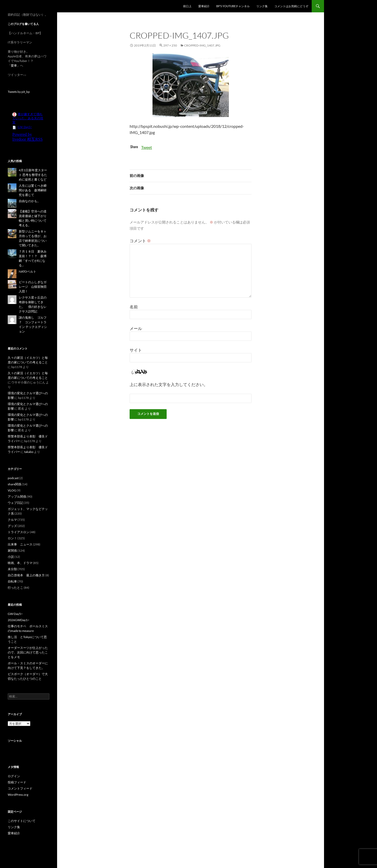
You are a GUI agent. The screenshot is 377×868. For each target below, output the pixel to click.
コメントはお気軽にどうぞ (291, 6)
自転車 (12, 581)
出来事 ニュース (20, 544)
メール (136, 328)
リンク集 (262, 6)
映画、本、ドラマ (20, 563)
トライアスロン (19, 532)
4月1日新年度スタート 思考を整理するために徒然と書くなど (33, 175)
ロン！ (12, 538)
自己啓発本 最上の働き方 (26, 575)
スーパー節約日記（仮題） (35, 6)
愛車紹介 (204, 6)
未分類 (12, 569)
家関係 (12, 551)
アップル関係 (17, 496)
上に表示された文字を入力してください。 (169, 384)
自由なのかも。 (30, 201)
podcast (13, 478)
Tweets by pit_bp (19, 92)
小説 (11, 557)
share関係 (15, 484)
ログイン (14, 776)
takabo (29, 452)
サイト (136, 350)
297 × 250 (170, 45)
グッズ (12, 526)
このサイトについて (22, 821)
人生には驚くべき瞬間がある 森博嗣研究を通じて (33, 190)
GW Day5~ (15, 614)
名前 (134, 307)
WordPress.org (18, 795)
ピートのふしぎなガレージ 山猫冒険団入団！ (33, 287)
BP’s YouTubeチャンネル (233, 6)
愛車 (14, 65)
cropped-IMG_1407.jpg (202, 45)
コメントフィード (20, 788)
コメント (140, 241)
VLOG (12, 490)
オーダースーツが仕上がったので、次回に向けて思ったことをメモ (28, 652)
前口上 (187, 6)
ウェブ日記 (15, 503)
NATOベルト (28, 271)
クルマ (12, 520)
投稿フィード (17, 782)
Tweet (147, 147)
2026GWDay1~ (19, 620)
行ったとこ (15, 588)
